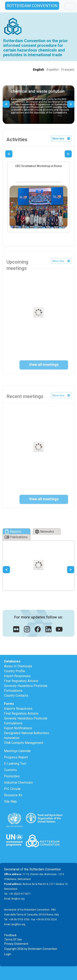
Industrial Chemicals (18, 783)
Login (8, 954)
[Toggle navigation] (70, 6)
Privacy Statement (16, 944)
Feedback (10, 935)
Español (53, 70)
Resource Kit (13, 795)
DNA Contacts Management (24, 743)
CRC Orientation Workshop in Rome (38, 166)
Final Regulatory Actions (21, 681)
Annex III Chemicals (18, 666)
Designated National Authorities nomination (27, 735)
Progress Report (16, 757)
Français (68, 70)
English (38, 70)
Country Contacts (16, 696)
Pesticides (12, 776)
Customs (10, 770)
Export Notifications (18, 728)
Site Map (10, 801)
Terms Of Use (13, 939)
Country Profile (15, 671)
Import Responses (17, 676)
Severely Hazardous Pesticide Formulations (26, 688)
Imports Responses (18, 709)
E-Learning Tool (15, 764)
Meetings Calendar (17, 751)
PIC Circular (12, 789)
